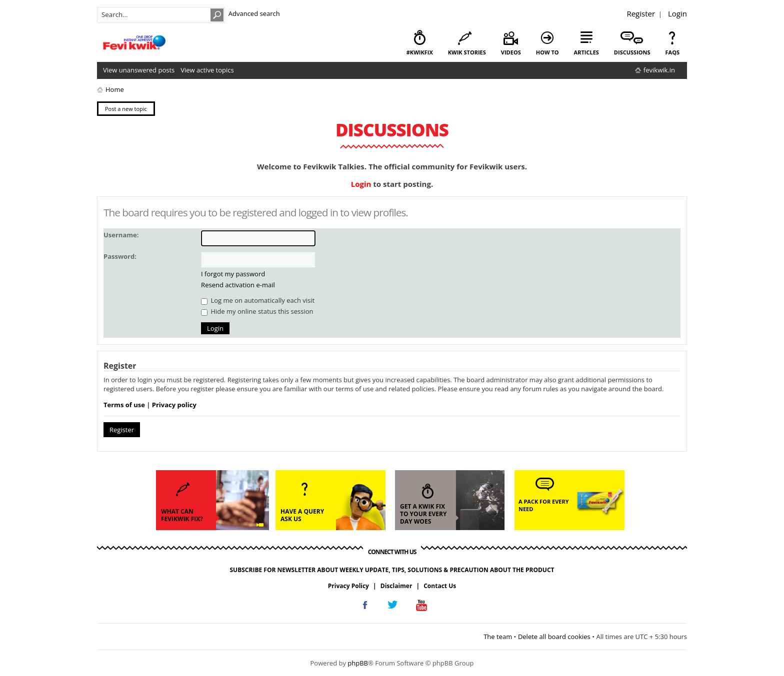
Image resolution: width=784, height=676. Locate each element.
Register (641, 13)
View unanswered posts (139, 70)
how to (547, 52)
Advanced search (254, 13)
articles (586, 52)
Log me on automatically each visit (258, 300)
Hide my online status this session (257, 311)
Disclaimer (396, 586)
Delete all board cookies (554, 637)
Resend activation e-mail (238, 285)
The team (498, 637)
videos (511, 52)
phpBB (358, 663)
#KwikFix (420, 52)
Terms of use (124, 405)
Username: (121, 235)
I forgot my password (233, 274)
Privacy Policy (348, 586)
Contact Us (440, 586)
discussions (632, 52)
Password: (120, 256)
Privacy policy (174, 405)
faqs (672, 52)
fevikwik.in (659, 70)
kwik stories (467, 52)
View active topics (207, 70)
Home (115, 89)
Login (677, 13)
